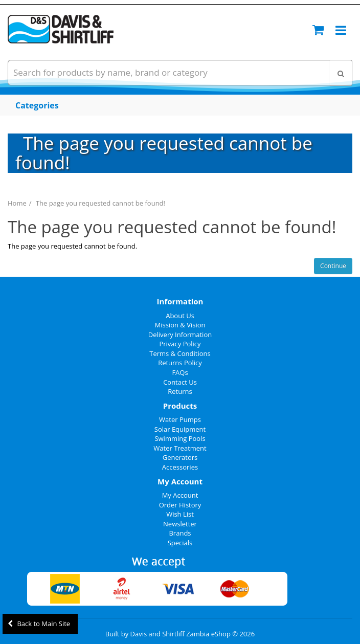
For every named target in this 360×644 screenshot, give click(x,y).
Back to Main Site (39, 624)
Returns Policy (180, 363)
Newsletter (180, 524)
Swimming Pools (180, 438)
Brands (180, 533)
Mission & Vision (180, 325)
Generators (180, 457)
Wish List (180, 514)
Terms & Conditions (180, 353)
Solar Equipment (180, 429)
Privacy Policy (180, 344)
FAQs (180, 372)
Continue (333, 266)
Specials (180, 543)
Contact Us (180, 382)
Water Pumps (180, 419)
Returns (180, 391)
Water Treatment (180, 448)
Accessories (180, 467)
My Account (180, 495)
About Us (180, 316)
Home (17, 203)
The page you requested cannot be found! (100, 203)
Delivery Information (180, 335)
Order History (180, 505)
